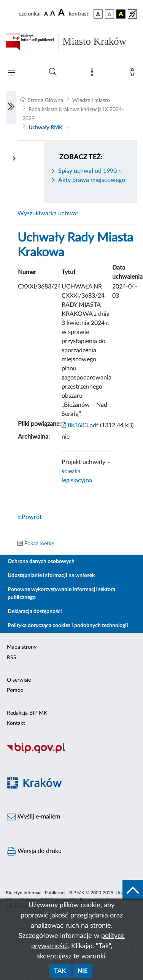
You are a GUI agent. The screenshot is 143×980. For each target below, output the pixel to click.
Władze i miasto (91, 100)
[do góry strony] (133, 890)
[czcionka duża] (62, 13)
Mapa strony (22, 647)
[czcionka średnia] (53, 14)
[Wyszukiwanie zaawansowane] (53, 72)
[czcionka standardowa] (46, 14)
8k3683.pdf (80, 425)
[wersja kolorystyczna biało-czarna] (110, 14)
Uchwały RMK (45, 128)
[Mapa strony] (94, 74)
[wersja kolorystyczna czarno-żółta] (121, 14)
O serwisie (19, 680)
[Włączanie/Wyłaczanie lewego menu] (11, 107)
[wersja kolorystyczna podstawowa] (98, 14)
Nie (83, 971)
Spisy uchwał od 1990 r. (90, 171)
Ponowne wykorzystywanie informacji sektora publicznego (61, 593)
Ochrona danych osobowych (41, 561)
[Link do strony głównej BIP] (71, 42)
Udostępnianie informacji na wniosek (51, 575)
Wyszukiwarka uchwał (48, 213)
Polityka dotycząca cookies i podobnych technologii (68, 626)
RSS (12, 658)
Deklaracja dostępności (35, 612)
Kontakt (16, 723)
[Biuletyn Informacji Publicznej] (71, 752)
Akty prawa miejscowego (92, 180)
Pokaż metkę (39, 544)
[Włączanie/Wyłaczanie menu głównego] (11, 73)
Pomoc (15, 690)
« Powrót (30, 517)
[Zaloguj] (134, 74)
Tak (60, 971)
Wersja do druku (34, 851)
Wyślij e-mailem (33, 817)
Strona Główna (45, 100)
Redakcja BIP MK (27, 713)
